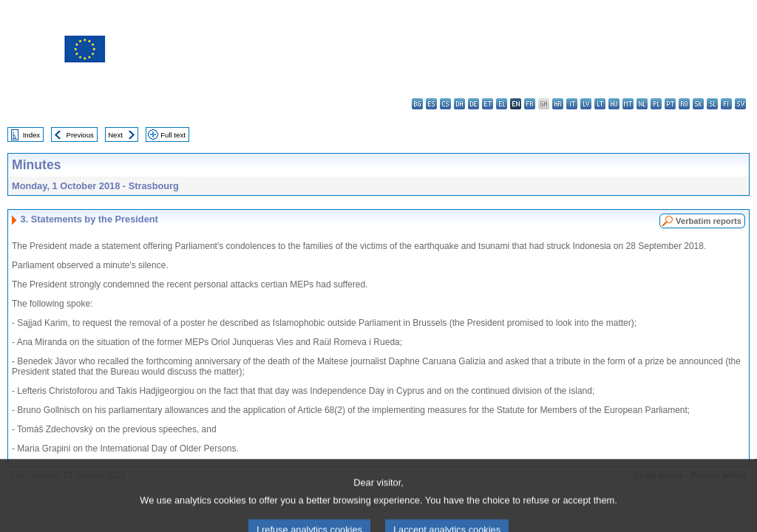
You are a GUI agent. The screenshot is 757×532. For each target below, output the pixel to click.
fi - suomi (726, 104)
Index (31, 135)
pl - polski (656, 104)
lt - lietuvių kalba (600, 104)
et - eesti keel (488, 104)
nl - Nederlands (642, 104)
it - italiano (572, 104)
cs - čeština (445, 104)
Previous (80, 135)
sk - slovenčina (698, 104)
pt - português (670, 104)
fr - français (530, 104)
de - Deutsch (473, 104)
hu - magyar (614, 104)
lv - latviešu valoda (586, 104)
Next (115, 135)
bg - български (417, 104)
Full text (173, 135)
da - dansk (459, 104)
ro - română (684, 104)
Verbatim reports (709, 221)
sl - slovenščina (712, 104)
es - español (431, 104)
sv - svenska (740, 104)
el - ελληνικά (502, 104)
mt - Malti (628, 104)
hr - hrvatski (558, 104)
